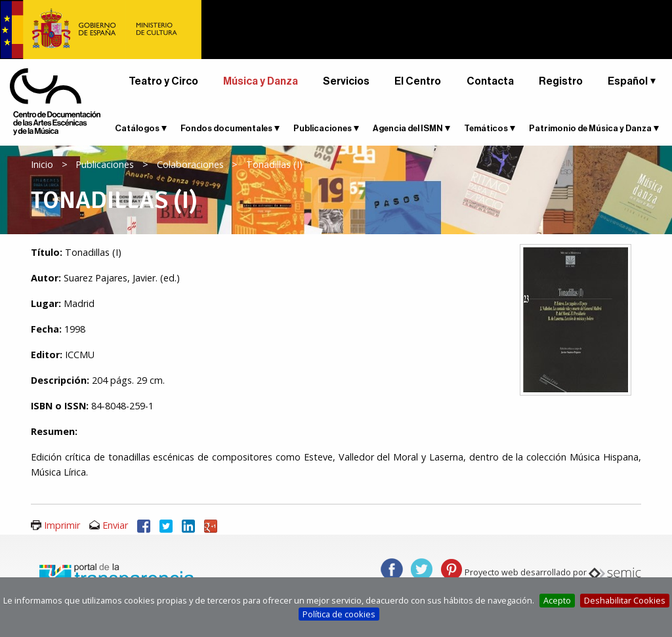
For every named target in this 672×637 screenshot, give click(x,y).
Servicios (346, 81)
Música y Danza (261, 81)
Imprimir (62, 525)
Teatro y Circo (163, 81)
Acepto (557, 600)
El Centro (418, 81)
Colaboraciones (190, 164)
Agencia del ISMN (408, 128)
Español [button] (628, 81)
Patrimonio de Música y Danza (590, 128)
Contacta (490, 81)
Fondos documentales (226, 128)
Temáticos (486, 128)
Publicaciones (323, 128)
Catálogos (137, 128)
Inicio (42, 164)
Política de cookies (339, 614)
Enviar (115, 525)
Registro (561, 81)
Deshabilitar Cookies (625, 600)
